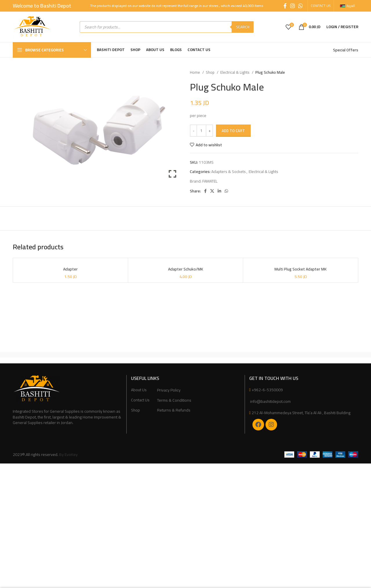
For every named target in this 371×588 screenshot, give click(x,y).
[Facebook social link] (285, 6)
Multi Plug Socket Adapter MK (301, 269)
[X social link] (212, 191)
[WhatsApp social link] (301, 6)
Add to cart (233, 131)
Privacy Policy (169, 390)
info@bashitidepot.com (270, 401)
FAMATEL (210, 181)
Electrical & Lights (235, 72)
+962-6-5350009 (267, 390)
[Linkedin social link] (219, 191)
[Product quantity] (201, 131)
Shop (211, 72)
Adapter (70, 269)
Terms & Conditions (174, 401)
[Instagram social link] (292, 6)
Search (243, 27)
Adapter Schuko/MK (186, 269)
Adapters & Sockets (229, 172)
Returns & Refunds (174, 410)
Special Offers (346, 50)
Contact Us (140, 400)
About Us (139, 390)
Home (195, 72)
